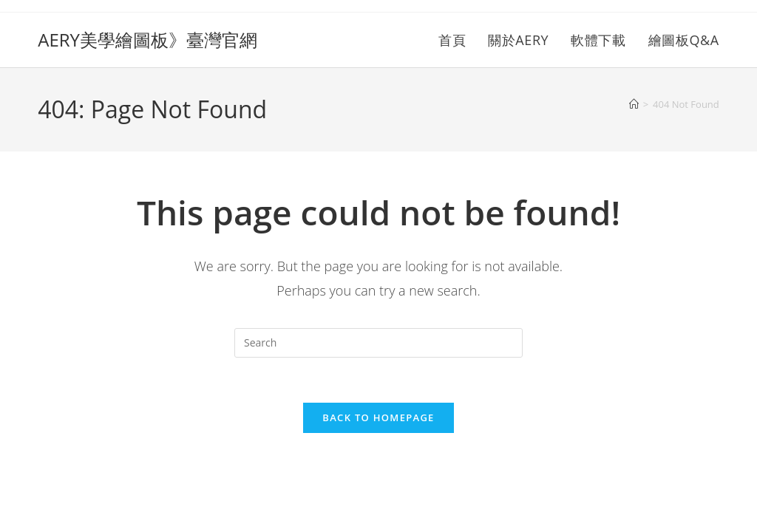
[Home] (634, 104)
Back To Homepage (378, 417)
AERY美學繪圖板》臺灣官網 (147, 40)
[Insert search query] (378, 343)
